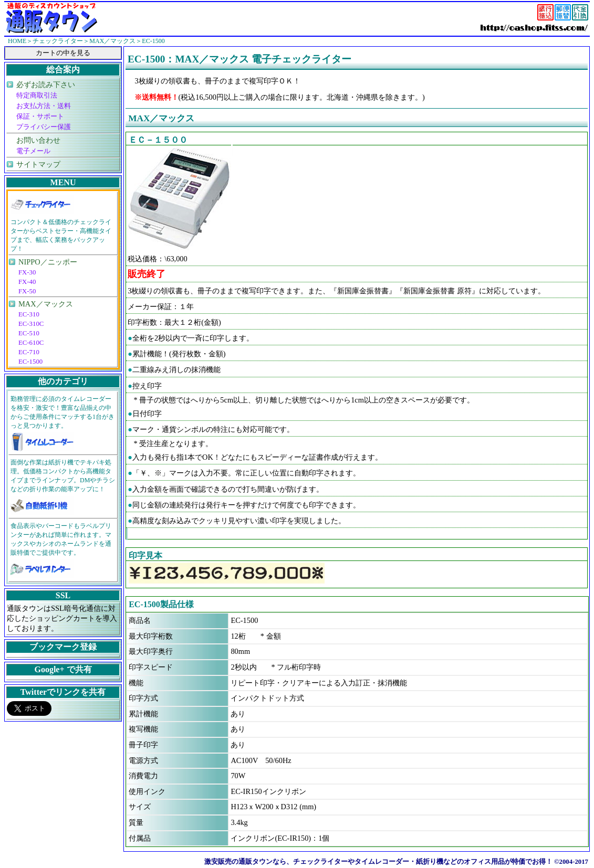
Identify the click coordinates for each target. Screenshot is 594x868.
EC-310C (31, 324)
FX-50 (27, 291)
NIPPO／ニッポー (48, 262)
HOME (17, 41)
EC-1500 (30, 362)
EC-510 (29, 333)
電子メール (33, 151)
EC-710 (29, 352)
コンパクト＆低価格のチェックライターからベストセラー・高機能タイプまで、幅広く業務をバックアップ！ (61, 235)
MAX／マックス (46, 304)
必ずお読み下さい (46, 84)
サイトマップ (38, 164)
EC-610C (31, 343)
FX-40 (27, 282)
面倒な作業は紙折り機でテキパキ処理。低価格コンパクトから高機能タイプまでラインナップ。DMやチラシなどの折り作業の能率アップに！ (63, 476)
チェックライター (58, 41)
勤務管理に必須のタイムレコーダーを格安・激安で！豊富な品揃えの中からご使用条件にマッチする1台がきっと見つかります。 (62, 412)
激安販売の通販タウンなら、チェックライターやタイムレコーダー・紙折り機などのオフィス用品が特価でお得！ (378, 862)
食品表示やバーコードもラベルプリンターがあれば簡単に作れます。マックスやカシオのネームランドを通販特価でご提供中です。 (61, 539)
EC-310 (29, 314)
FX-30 (27, 272)
